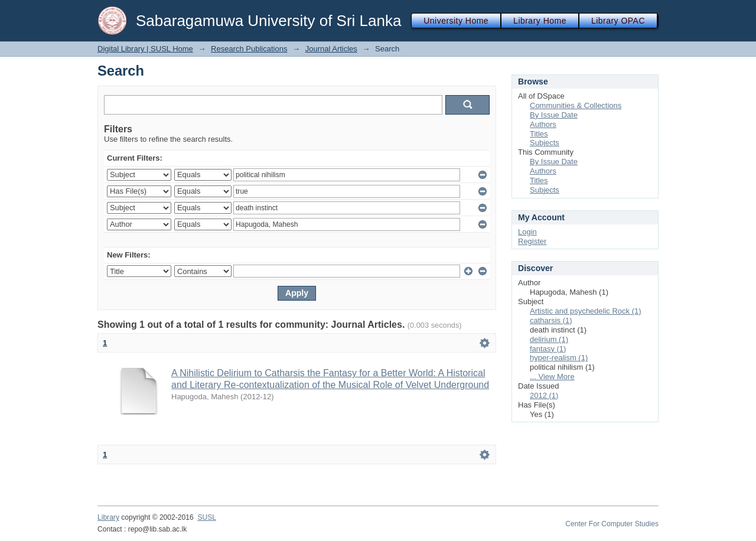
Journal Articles (331, 49)
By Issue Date (554, 115)
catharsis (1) (551, 320)
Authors (543, 124)
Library (108, 517)
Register (532, 241)
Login (527, 232)
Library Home (540, 21)
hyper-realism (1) (559, 358)
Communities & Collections (576, 105)
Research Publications (249, 49)
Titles (539, 134)
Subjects (545, 143)
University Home (456, 21)
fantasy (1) (548, 349)
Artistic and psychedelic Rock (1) (586, 311)
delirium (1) (549, 339)
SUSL (207, 517)
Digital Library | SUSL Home (145, 49)
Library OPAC (618, 21)
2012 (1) (544, 395)
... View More (552, 377)
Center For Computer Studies (612, 524)
